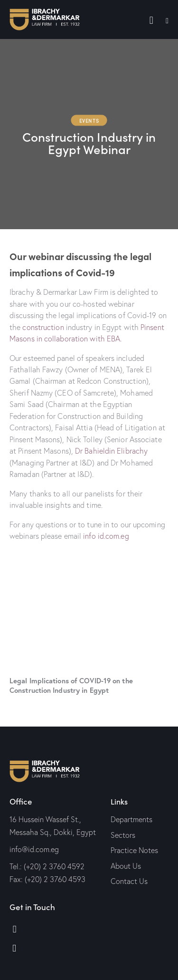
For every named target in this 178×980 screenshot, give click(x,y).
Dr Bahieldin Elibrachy (111, 451)
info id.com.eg (106, 536)
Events (89, 120)
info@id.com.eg (34, 849)
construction (43, 327)
